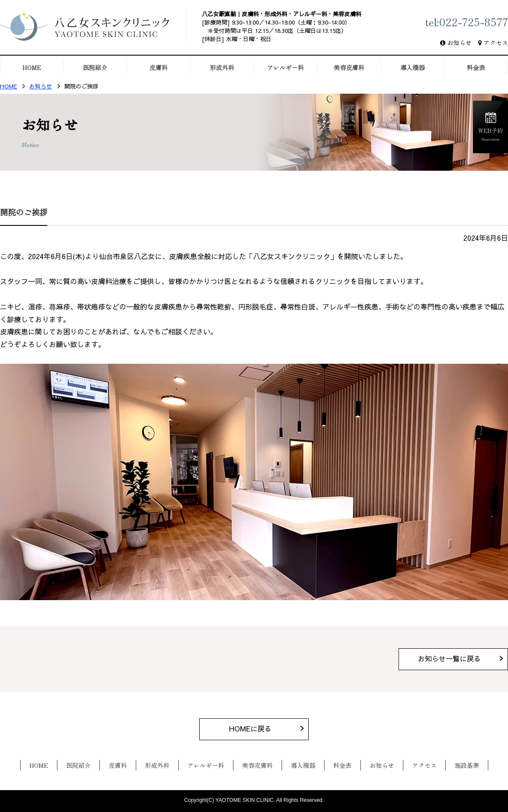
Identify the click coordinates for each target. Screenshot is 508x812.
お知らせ (459, 42)
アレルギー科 (206, 765)
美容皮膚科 (258, 765)
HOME (9, 86)
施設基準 (467, 765)
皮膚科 (118, 765)
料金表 (342, 765)
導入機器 (303, 765)
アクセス (496, 42)
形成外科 (157, 765)
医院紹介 (78, 765)
